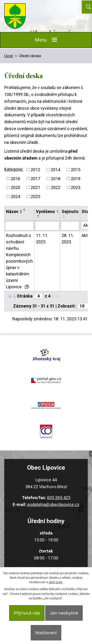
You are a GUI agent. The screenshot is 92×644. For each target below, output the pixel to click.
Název (14, 211)
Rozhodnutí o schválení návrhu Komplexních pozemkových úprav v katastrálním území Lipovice (19, 261)
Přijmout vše (27, 613)
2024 (15, 197)
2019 (76, 178)
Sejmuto (70, 211)
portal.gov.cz (46, 380)
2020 (15, 187)
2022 (56, 187)
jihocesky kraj (46, 354)
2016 (15, 178)
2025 (35, 197)
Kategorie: (14, 169)
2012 (35, 170)
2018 (56, 178)
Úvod (9, 56)
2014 (55, 170)
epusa (46, 406)
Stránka (25, 296)
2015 (76, 170)
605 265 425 (59, 498)
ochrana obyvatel (46, 431)
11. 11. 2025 (42, 239)
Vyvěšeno (47, 211)
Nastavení (46, 633)
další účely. (56, 582)
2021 (35, 187)
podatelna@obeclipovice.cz (53, 504)
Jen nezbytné (64, 613)
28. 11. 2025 (68, 239)
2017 (35, 178)
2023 (76, 187)
